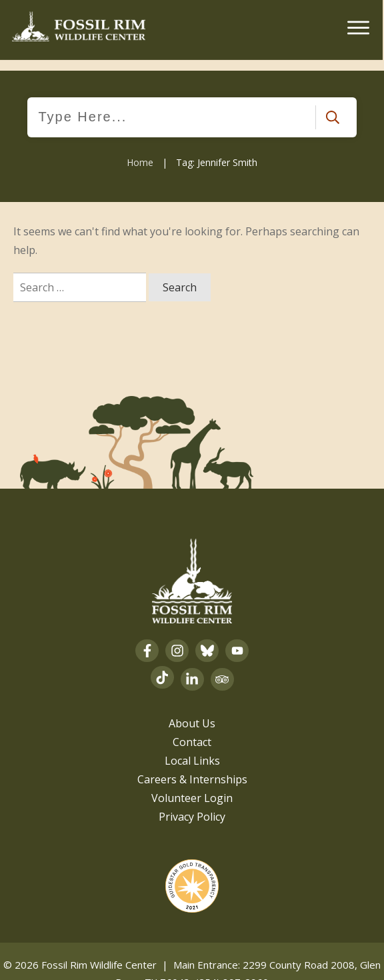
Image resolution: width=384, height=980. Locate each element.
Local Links (192, 749)
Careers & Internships (192, 768)
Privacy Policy (192, 805)
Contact (192, 731)
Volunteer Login (192, 787)
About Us (192, 712)
